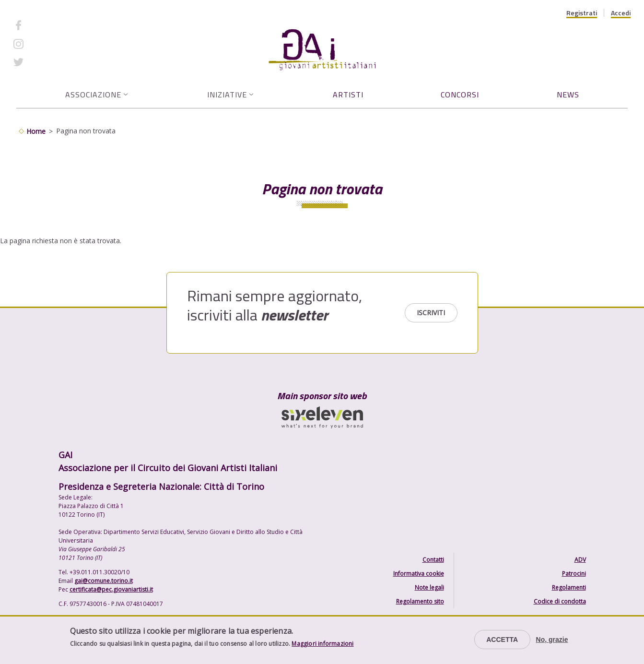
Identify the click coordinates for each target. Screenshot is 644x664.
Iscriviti (431, 313)
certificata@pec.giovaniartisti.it (111, 589)
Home (36, 131)
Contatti (433, 560)
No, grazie (552, 640)
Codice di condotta (560, 601)
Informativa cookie (419, 574)
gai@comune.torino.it (104, 581)
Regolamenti (569, 587)
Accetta (502, 640)
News (568, 95)
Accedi (621, 13)
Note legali (429, 587)
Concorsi (460, 95)
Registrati (582, 13)
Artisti (348, 95)
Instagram (46, 43)
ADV (580, 560)
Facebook (45, 25)
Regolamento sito (420, 601)
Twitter (41, 62)
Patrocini (574, 574)
